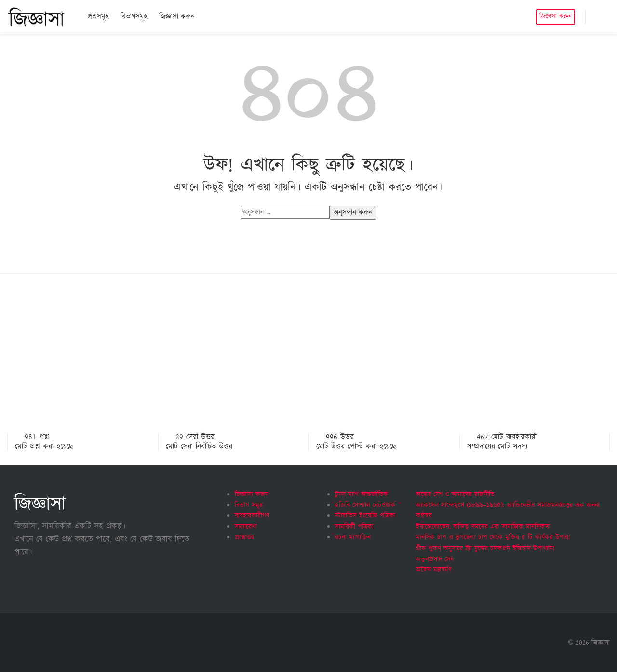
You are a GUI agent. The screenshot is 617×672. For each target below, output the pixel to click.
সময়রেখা (246, 527)
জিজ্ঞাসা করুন (177, 17)
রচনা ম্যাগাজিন (353, 537)
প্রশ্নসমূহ (98, 17)
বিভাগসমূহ (134, 17)
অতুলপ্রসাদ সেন (435, 559)
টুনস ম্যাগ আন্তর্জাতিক (362, 494)
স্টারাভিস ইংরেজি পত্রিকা (365, 516)
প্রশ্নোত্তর (244, 537)
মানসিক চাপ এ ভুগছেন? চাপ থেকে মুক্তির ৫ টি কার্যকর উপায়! (493, 537)
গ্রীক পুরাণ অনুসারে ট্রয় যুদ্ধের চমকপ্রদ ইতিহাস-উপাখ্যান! (485, 549)
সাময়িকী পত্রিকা (354, 527)
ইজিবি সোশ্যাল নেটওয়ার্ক (365, 505)
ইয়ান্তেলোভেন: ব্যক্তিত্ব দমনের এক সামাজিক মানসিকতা (483, 527)
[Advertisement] (308, 361)
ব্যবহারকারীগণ (252, 516)
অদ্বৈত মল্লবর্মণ (434, 570)
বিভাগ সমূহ (249, 505)
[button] (598, 17)
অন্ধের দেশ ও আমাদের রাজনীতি (455, 494)
